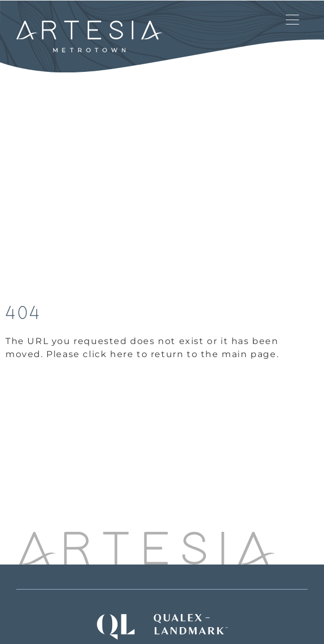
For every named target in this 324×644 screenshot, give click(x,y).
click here (108, 354)
